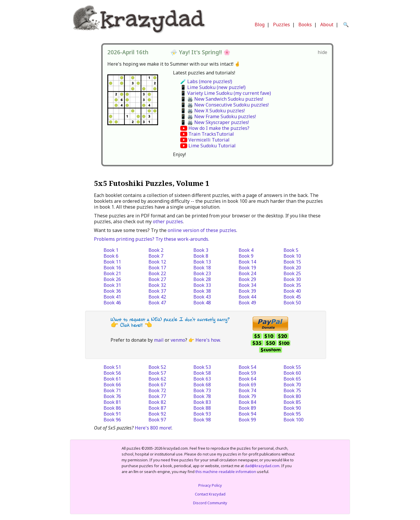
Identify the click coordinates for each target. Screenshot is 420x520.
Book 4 (246, 250)
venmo (178, 340)
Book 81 (112, 402)
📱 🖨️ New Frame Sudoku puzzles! (218, 116)
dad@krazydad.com (262, 466)
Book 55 (292, 367)
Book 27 (157, 279)
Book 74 (247, 390)
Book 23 (202, 273)
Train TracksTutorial (211, 134)
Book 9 (246, 256)
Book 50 (292, 303)
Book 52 (157, 367)
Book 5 (291, 250)
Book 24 (247, 273)
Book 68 (202, 385)
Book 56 (112, 373)
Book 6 (111, 256)
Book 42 (157, 297)
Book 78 (202, 396)
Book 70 (292, 385)
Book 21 (112, 273)
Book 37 (157, 291)
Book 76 (112, 396)
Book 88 (202, 408)
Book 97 (157, 420)
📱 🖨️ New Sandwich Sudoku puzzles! (222, 99)
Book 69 (247, 385)
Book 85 (292, 402)
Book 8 (201, 256)
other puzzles (168, 221)
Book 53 (202, 367)
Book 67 (157, 385)
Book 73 (202, 390)
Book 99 (247, 420)
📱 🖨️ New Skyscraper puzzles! (215, 122)
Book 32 (157, 285)
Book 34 (247, 285)
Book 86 (112, 408)
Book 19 (247, 268)
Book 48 (202, 303)
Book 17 (157, 268)
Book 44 (247, 297)
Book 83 (202, 402)
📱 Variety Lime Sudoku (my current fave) (226, 93)
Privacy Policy (210, 485)
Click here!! (131, 325)
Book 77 (157, 396)
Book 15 (292, 262)
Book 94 (247, 414)
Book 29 (247, 279)
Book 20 (292, 268)
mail (159, 340)
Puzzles (281, 25)
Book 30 (292, 279)
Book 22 (157, 273)
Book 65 (292, 379)
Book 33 (202, 285)
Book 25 (292, 273)
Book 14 (247, 262)
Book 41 (112, 297)
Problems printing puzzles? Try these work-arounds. (152, 239)
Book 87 (157, 408)
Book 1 (111, 250)
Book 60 (292, 373)
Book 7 (156, 256)
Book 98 (202, 420)
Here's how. (208, 340)
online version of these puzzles (202, 230)
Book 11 (112, 262)
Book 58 (202, 373)
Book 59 (247, 373)
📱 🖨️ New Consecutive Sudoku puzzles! (224, 105)
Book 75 (292, 390)
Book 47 (157, 303)
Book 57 (157, 373)
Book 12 (157, 262)
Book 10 (292, 256)
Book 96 (112, 420)
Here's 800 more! (153, 428)
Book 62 (157, 379)
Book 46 (112, 303)
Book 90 (292, 408)
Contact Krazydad (210, 494)
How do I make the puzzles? (219, 128)
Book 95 (292, 414)
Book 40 (292, 291)
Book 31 (112, 285)
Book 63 (202, 379)
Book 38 (202, 291)
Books (305, 25)
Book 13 (202, 262)
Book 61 (112, 379)
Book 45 (292, 297)
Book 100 (294, 420)
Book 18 (202, 268)
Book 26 (112, 279)
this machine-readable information (226, 472)
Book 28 (202, 279)
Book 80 (292, 396)
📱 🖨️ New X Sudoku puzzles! (212, 111)
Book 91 (112, 414)
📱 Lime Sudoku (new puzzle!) (213, 87)
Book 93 (202, 414)
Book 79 (247, 396)
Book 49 (247, 303)
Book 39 (247, 291)
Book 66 (112, 385)
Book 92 (157, 414)
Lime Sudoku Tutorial (212, 146)
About (327, 25)
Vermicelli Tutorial (209, 140)
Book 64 (247, 379)
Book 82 (157, 402)
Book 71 (112, 390)
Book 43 (202, 297)
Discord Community (210, 503)
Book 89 (247, 408)
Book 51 (112, 367)
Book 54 (247, 367)
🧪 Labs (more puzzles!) (206, 81)
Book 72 (157, 390)
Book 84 (247, 402)
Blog (260, 25)
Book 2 (156, 250)
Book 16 (112, 268)
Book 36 (112, 291)
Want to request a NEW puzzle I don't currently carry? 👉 (170, 322)
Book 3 (201, 250)
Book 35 (292, 285)
